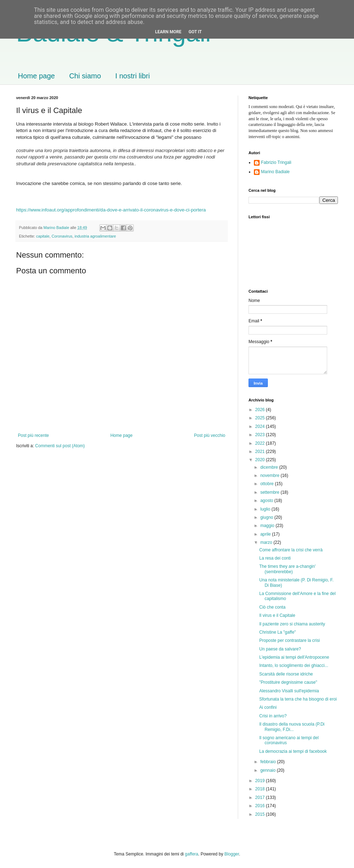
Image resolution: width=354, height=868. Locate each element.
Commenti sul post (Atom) (60, 446)
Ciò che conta (272, 607)
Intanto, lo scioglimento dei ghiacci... (294, 665)
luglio (266, 509)
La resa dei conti (275, 558)
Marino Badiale (275, 172)
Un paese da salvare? (280, 649)
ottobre (268, 484)
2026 (261, 410)
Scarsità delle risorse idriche (286, 674)
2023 (261, 435)
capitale (43, 236)
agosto (267, 501)
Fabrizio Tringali (276, 162)
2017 (261, 798)
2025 (261, 418)
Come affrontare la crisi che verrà (291, 550)
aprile (266, 534)
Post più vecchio (210, 435)
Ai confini (268, 707)
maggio (268, 526)
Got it (195, 32)
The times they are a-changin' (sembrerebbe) (287, 569)
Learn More (168, 32)
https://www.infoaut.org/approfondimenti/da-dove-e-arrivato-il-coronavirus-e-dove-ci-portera (111, 210)
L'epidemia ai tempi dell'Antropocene (294, 657)
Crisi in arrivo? (273, 716)
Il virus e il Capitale (277, 615)
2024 (261, 426)
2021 (261, 452)
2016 (261, 806)
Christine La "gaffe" (277, 632)
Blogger (232, 854)
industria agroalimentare (95, 236)
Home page (36, 76)
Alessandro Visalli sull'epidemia (289, 691)
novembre (271, 476)
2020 (261, 460)
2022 (261, 443)
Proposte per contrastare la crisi (289, 640)
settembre (271, 492)
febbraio (269, 762)
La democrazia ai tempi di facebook (293, 751)
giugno (267, 517)
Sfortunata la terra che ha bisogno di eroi (298, 699)
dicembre (270, 467)
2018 (261, 789)
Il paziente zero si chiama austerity (292, 624)
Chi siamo (85, 76)
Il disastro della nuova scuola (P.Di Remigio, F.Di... (292, 727)
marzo (267, 542)
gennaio (269, 770)
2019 (261, 781)
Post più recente (33, 435)
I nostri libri (132, 76)
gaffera (191, 854)
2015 (261, 814)
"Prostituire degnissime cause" (288, 682)
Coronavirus (62, 236)
